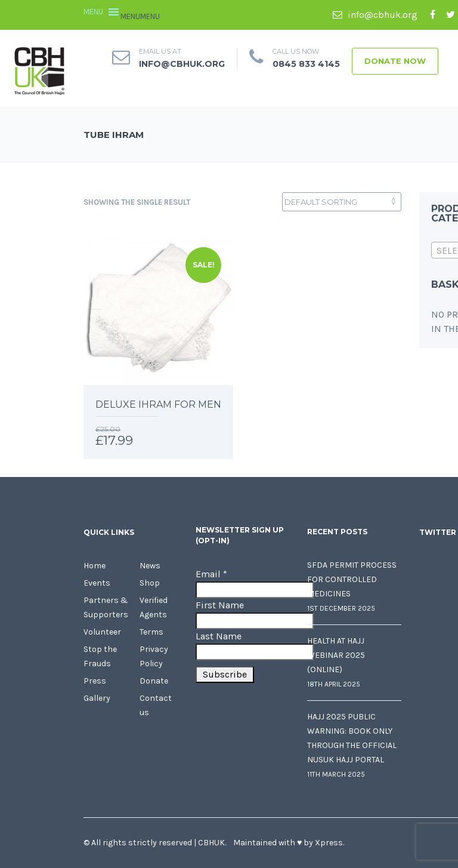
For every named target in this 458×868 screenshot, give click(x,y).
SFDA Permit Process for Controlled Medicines (352, 579)
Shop (150, 583)
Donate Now (395, 61)
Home (95, 566)
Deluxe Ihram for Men (158, 404)
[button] (140, 16)
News (150, 566)
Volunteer (102, 632)
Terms (151, 632)
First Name (220, 605)
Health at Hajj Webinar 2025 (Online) (336, 655)
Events (97, 583)
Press (95, 681)
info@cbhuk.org (375, 15)
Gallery (97, 698)
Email (211, 574)
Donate (154, 681)
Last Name (219, 636)
